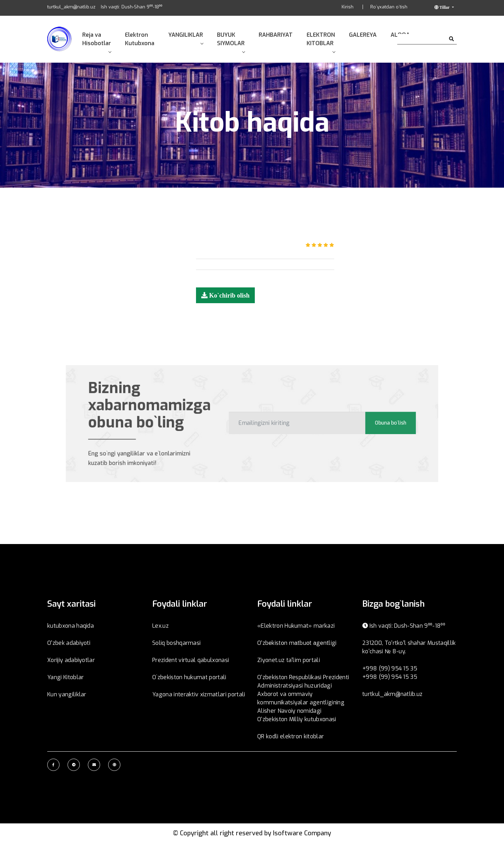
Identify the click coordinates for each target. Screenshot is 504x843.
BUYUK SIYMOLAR (231, 42)
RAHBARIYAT (276, 35)
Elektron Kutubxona (140, 39)
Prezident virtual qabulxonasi (191, 660)
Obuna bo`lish (374, 423)
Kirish (348, 7)
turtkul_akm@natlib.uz (71, 7)
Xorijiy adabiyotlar (71, 660)
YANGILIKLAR (186, 38)
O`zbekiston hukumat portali (189, 677)
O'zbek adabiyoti (69, 643)
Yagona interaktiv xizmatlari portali (199, 694)
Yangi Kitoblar (65, 677)
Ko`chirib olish (229, 295)
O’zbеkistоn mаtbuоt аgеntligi (297, 643)
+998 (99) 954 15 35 (390, 668)
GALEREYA (363, 35)
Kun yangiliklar (67, 694)
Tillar (445, 7)
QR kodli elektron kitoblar (290, 736)
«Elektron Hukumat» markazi (296, 626)
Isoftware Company (302, 833)
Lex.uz (160, 626)
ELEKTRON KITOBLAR (321, 42)
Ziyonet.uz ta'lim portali (289, 660)
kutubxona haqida (71, 626)
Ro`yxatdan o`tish (389, 7)
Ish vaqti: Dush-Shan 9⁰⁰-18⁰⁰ (132, 7)
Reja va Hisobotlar (97, 42)
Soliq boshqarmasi (176, 643)
